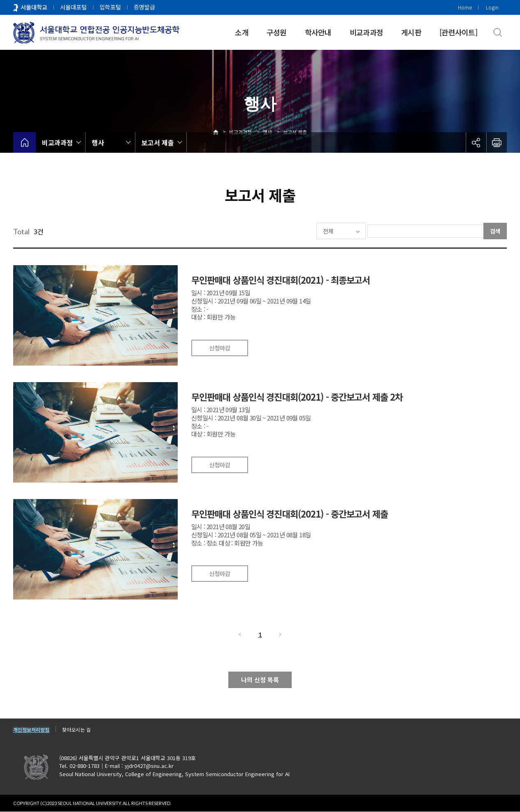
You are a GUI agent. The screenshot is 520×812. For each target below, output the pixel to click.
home (24, 142)
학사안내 (318, 32)
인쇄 (497, 142)
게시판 (411, 32)
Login (492, 7)
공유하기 (476, 142)
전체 (304, 231)
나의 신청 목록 (260, 680)
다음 (281, 635)
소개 (242, 32)
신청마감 (220, 348)
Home (465, 7)
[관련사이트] (458, 32)
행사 (98, 142)
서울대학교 (34, 7)
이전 (239, 635)
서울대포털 (73, 7)
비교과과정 (366, 32)
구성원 (277, 32)
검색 (495, 231)
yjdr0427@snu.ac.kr (149, 766)
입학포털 (110, 7)
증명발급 (144, 7)
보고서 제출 (158, 142)
